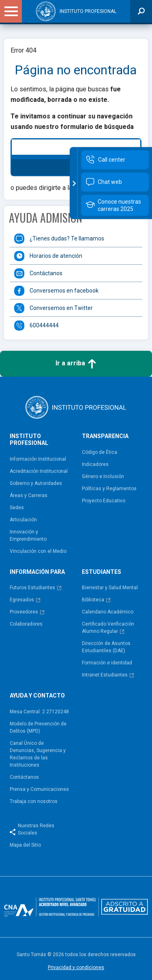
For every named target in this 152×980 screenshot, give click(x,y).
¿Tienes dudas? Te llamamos (67, 238)
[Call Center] (115, 160)
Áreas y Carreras (29, 495)
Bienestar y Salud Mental (110, 588)
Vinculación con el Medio (38, 551)
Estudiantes (102, 572)
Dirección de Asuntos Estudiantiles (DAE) (106, 647)
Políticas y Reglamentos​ (109, 489)
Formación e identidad (107, 663)
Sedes (17, 508)
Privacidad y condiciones (76, 967)
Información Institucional (38, 459)
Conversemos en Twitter (61, 308)
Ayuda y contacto (37, 695)
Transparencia (105, 436)
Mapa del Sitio (25, 845)
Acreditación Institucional (39, 471)
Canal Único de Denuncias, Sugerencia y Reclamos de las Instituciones (38, 754)
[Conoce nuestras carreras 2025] (115, 205)
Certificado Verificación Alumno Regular (108, 628)
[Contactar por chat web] (115, 182)
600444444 (44, 325)
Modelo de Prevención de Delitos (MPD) (38, 727)
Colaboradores (26, 624)
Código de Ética (100, 452)
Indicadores (95, 464)
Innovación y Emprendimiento (28, 535)
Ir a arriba (76, 364)
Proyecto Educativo (104, 501)
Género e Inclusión (103, 476)
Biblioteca (93, 600)
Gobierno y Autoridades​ (36, 483)
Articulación (23, 520)
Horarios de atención (56, 256)
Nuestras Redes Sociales (36, 829)
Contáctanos (46, 273)
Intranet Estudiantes (105, 675)
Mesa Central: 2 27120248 (39, 712)
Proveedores (24, 612)
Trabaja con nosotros (34, 801)
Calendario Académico (108, 612)
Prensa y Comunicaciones (39, 789)
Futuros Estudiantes (32, 588)
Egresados (22, 600)
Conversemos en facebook (64, 291)
